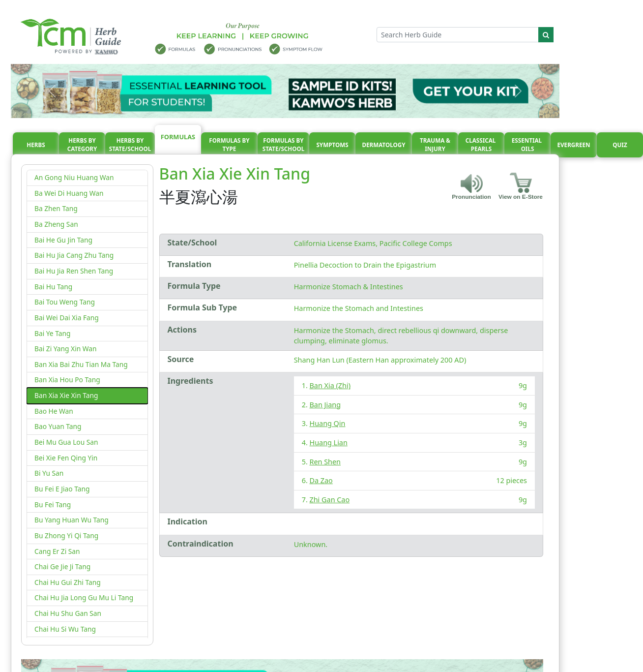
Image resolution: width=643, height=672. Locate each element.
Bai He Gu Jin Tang (63, 240)
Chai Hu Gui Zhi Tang (68, 582)
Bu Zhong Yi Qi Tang (66, 535)
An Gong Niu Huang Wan (74, 177)
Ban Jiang (325, 405)
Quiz (620, 145)
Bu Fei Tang (53, 504)
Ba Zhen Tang (56, 208)
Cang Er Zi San (57, 551)
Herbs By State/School (130, 145)
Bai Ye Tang (52, 333)
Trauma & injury (435, 145)
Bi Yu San (49, 473)
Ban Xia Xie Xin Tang (66, 395)
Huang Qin (328, 423)
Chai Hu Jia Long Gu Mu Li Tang (84, 597)
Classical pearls (482, 145)
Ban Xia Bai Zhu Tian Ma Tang (81, 364)
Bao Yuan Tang (58, 426)
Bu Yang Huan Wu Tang (72, 520)
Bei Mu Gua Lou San (66, 442)
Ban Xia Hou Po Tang (67, 380)
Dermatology (383, 145)
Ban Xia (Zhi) (330, 385)
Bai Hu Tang (53, 287)
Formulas (178, 137)
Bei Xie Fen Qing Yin (66, 458)
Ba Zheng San (56, 224)
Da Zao (321, 480)
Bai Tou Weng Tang (65, 302)
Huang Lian (329, 443)
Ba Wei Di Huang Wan (69, 193)
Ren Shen (325, 462)
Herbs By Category (82, 145)
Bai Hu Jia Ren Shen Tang (74, 271)
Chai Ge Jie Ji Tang (62, 566)
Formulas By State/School (284, 145)
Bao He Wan (54, 411)
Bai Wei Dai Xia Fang (67, 318)
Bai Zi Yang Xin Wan (66, 349)
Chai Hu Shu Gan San (68, 613)
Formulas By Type (229, 145)
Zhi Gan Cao (330, 500)
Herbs (36, 145)
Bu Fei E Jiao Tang (62, 489)
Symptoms (332, 145)
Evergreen (574, 145)
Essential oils (527, 145)
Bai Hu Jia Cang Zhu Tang (74, 255)
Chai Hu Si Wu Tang (65, 629)
